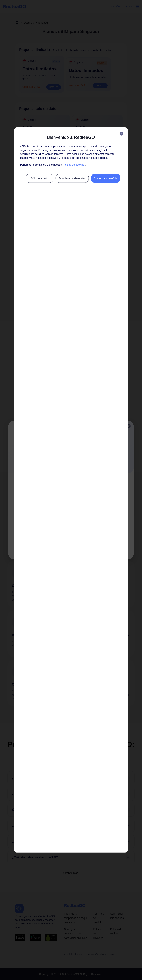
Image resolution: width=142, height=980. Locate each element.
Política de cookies (73, 165)
